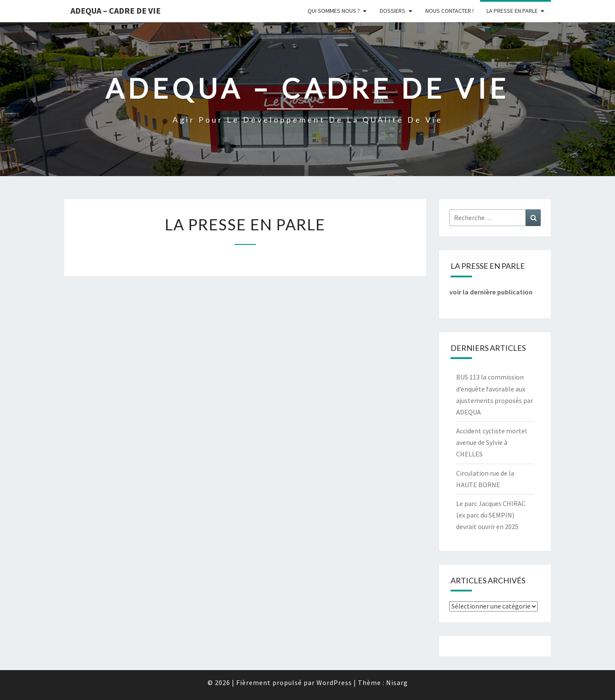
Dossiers (392, 11)
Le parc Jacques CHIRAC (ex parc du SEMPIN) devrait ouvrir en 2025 (491, 515)
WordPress (334, 682)
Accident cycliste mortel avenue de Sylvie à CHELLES (492, 442)
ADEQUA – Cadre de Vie (116, 10)
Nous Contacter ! (450, 11)
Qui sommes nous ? (334, 11)
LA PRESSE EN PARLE (512, 11)
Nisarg (397, 682)
